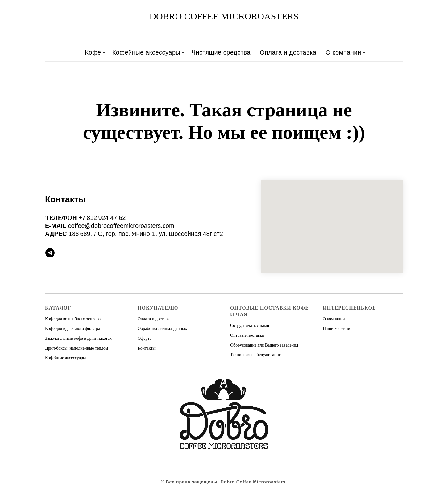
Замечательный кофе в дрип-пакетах (78, 338)
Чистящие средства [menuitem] (221, 52)
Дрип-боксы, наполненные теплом (77, 348)
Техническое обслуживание (255, 355)
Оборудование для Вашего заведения (264, 345)
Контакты (147, 348)
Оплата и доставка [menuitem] (288, 52)
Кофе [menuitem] (93, 52)
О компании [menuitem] (343, 52)
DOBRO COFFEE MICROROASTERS (224, 16)
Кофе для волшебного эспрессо (74, 319)
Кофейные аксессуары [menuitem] (146, 52)
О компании (334, 319)
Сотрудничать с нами (250, 325)
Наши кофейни (336, 329)
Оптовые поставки (247, 335)
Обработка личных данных (162, 329)
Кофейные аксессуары (65, 358)
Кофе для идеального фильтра (73, 329)
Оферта (145, 338)
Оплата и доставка (155, 319)
